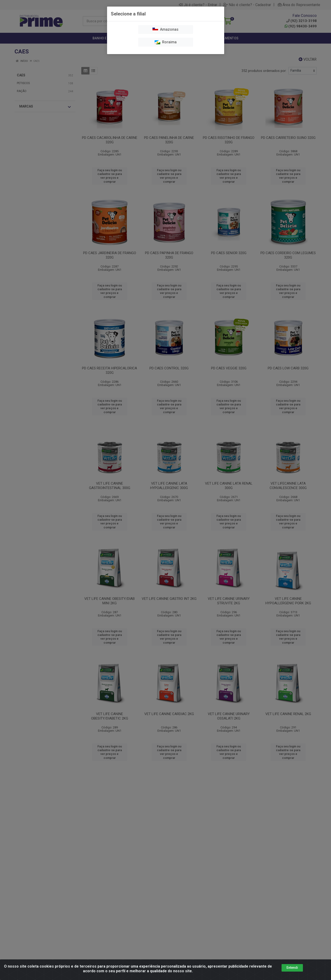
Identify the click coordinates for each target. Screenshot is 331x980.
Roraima (166, 42)
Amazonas (165, 29)
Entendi (292, 968)
